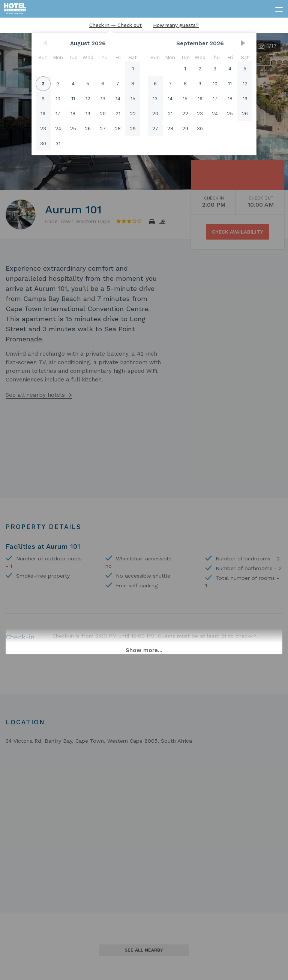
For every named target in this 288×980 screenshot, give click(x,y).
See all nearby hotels (35, 395)
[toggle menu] (276, 8)
